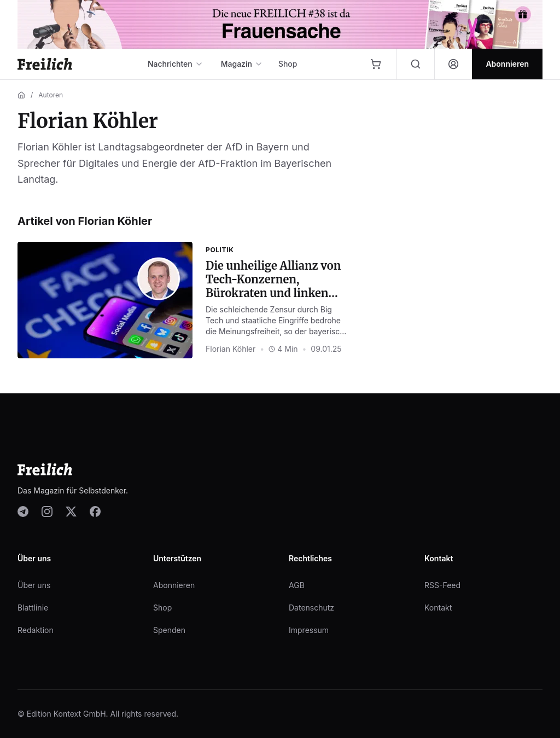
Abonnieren (174, 585)
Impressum (309, 630)
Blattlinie (33, 608)
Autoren (51, 95)
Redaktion (36, 630)
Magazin (242, 64)
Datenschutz (311, 608)
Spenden (169, 630)
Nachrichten (176, 64)
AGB (297, 585)
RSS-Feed (442, 585)
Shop (288, 64)
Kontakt (438, 608)
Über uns (34, 585)
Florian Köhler (231, 349)
